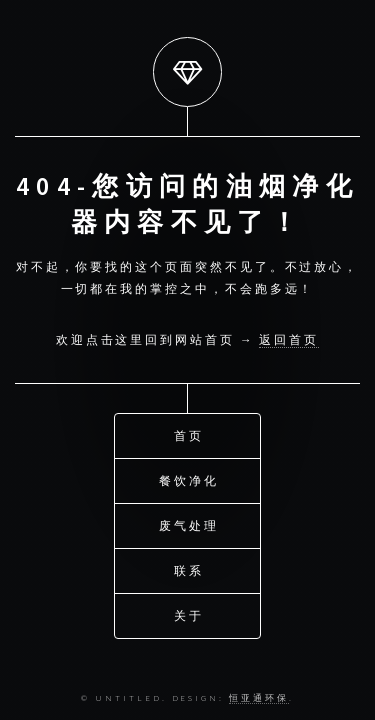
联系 (189, 569)
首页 (189, 434)
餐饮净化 (189, 479)
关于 (189, 614)
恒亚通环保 (259, 697)
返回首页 (289, 339)
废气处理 (189, 524)
